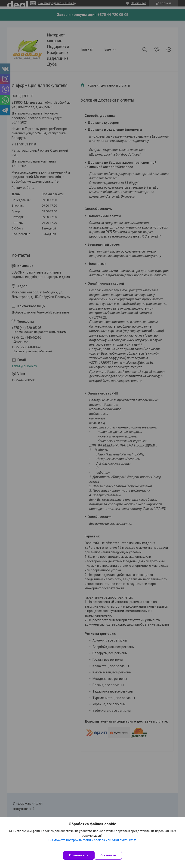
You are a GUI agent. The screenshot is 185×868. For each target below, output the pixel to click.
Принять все (79, 855)
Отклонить (108, 855)
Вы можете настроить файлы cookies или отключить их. (91, 840)
